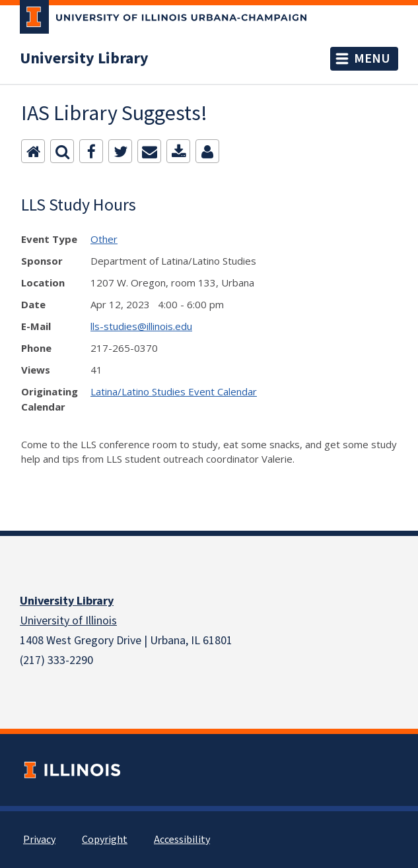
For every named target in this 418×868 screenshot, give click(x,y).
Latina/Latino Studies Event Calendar (174, 391)
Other (104, 239)
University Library (84, 59)
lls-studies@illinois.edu (141, 326)
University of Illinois (68, 621)
